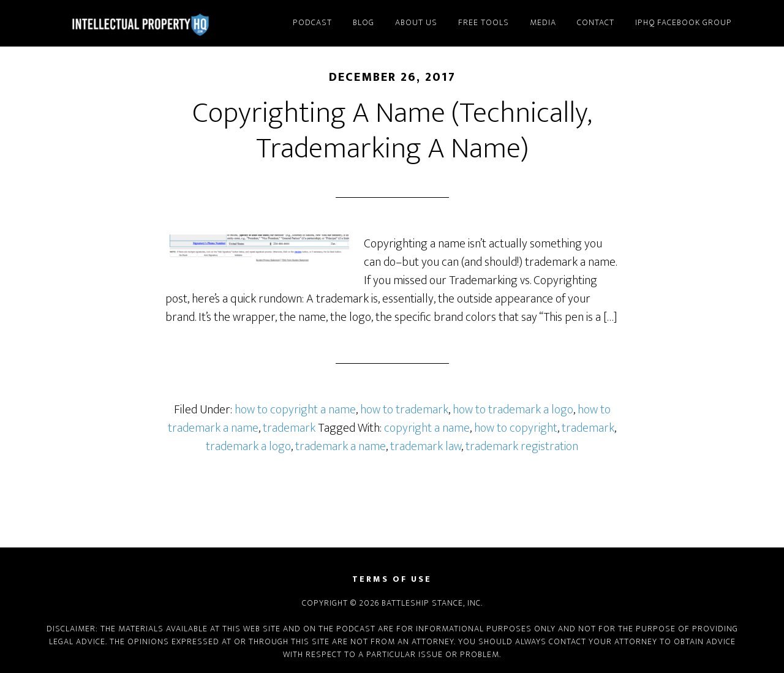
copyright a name (427, 428)
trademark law (426, 446)
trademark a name (341, 446)
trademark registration (522, 446)
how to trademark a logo (513, 410)
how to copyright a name (295, 410)
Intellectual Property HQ (153, 23)
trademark (289, 428)
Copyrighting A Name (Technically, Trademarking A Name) (392, 131)
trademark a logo (248, 446)
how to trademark (404, 410)
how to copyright (516, 428)
